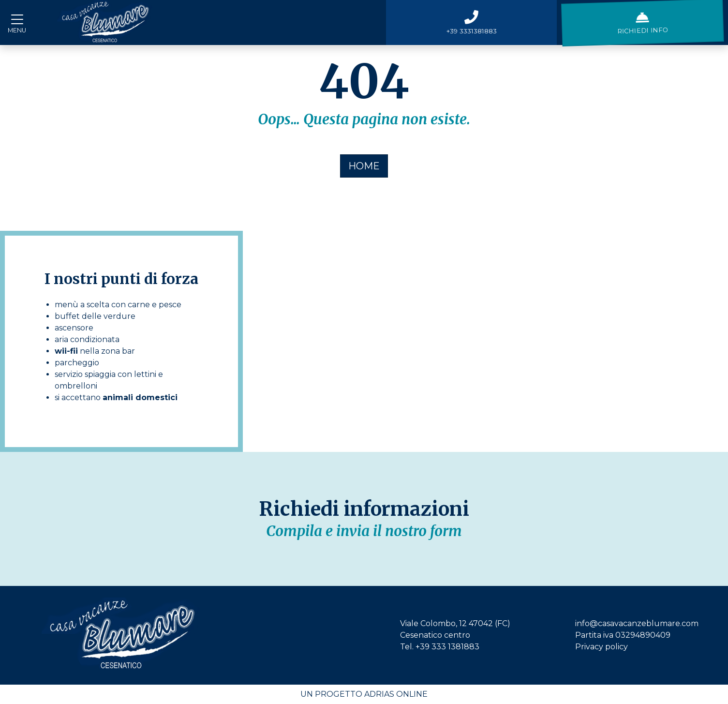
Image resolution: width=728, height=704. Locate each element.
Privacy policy (602, 647)
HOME (364, 166)
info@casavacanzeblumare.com (637, 623)
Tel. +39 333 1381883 (440, 647)
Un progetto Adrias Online (364, 694)
